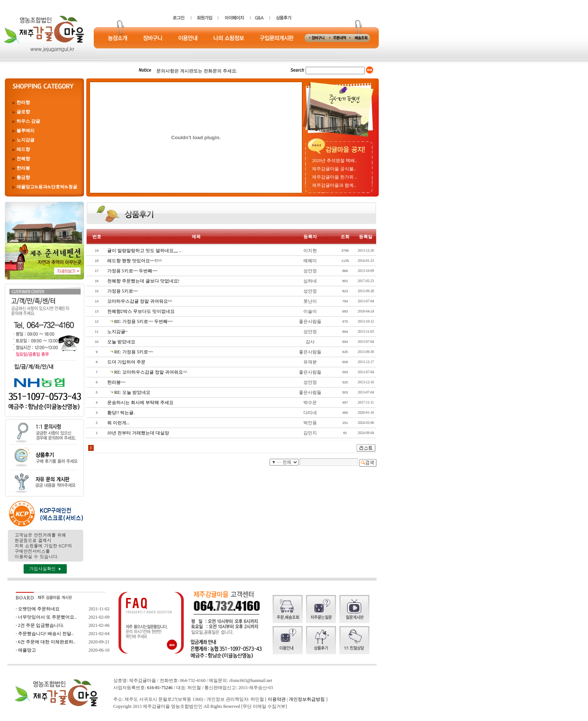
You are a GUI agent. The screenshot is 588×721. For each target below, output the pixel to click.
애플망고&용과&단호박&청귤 (47, 187)
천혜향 (23, 159)
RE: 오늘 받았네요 (133, 392)
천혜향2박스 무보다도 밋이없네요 (141, 311)
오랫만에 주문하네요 (39, 609)
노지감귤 (25, 140)
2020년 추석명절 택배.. (334, 161)
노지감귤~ (118, 332)
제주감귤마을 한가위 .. (334, 177)
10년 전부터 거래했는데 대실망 (138, 433)
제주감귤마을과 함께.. (334, 185)
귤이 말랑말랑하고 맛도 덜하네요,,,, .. (144, 251)
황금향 (23, 177)
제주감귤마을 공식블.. (334, 169)
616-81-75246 (160, 688)
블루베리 (25, 131)
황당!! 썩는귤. (121, 413)
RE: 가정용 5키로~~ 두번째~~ (144, 321)
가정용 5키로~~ (123, 291)
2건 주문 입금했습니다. (41, 625)
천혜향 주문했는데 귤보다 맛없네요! (143, 281)
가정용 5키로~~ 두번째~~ (132, 271)
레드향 (23, 149)
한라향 (23, 102)
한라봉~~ (116, 382)
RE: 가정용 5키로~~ (134, 352)
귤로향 (23, 112)
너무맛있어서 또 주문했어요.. (47, 617)
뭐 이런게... (118, 423)
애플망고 (27, 650)
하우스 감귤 (28, 121)
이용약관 (277, 699)
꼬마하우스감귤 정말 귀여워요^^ (140, 301)
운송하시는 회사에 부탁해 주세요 (140, 403)
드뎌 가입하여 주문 (126, 362)
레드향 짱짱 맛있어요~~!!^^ (135, 261)
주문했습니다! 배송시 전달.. (46, 634)
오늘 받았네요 (121, 342)
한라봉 (23, 168)
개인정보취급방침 (307, 699)
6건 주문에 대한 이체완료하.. (47, 642)
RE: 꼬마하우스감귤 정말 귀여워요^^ (151, 372)
